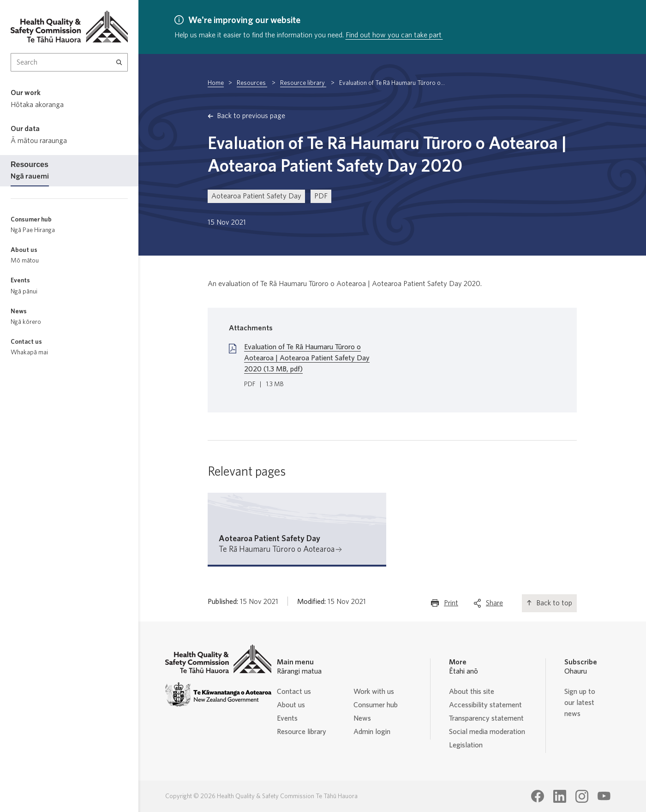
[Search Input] (69, 62)
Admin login (372, 732)
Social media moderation (487, 732)
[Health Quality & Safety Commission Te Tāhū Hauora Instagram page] (582, 796)
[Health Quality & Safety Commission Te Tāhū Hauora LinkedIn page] (560, 796)
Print (451, 605)
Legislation (466, 745)
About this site (472, 692)
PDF (321, 196)
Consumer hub (376, 705)
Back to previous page (251, 116)
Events (287, 718)
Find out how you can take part (394, 35)
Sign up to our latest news (580, 703)
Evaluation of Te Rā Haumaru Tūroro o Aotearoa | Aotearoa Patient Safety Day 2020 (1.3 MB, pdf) (307, 358)
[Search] (119, 62)
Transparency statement (486, 718)
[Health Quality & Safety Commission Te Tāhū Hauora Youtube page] (604, 796)
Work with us (374, 692)
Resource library (303, 83)
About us (291, 705)
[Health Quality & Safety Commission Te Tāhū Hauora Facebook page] (538, 796)
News (362, 718)
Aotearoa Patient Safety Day (256, 196)
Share (494, 605)
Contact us (294, 692)
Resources (252, 83)
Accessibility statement (485, 705)
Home (216, 83)
